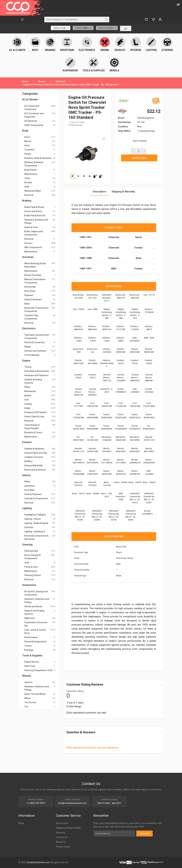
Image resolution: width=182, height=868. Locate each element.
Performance (31, 637)
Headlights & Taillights (35, 515)
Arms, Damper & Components (32, 557)
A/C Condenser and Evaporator (34, 115)
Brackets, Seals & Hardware (38, 158)
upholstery (30, 486)
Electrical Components (35, 642)
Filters (27, 387)
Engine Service (32, 662)
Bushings (29, 650)
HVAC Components (34, 125)
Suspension (29, 585)
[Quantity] (139, 151)
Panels (28, 154)
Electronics (29, 328)
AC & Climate (30, 99)
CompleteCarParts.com (38, 862)
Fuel (26, 400)
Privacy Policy (63, 847)
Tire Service (30, 702)
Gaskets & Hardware (34, 449)
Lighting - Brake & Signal (36, 523)
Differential (30, 287)
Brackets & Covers (33, 432)
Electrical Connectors (35, 342)
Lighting (27, 508)
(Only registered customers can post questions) (92, 748)
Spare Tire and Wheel (35, 694)
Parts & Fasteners (33, 494)
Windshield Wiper (33, 191)
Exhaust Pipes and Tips (36, 453)
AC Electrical (31, 121)
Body (25, 131)
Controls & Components (36, 498)
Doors (27, 137)
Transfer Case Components (31, 317)
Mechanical (30, 391)
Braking (27, 201)
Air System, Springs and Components (36, 593)
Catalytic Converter (34, 457)
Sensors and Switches (35, 351)
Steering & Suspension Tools (38, 670)
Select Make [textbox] (82, 28)
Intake (27, 408)
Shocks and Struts (33, 606)
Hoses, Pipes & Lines (34, 417)
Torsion (28, 646)
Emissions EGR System (36, 412)
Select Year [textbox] (60, 28)
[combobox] (61, 28)
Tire (26, 707)
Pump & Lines (31, 567)
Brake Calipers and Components (34, 233)
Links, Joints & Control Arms (35, 631)
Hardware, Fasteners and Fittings (37, 601)
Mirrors (28, 141)
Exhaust (27, 442)
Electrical (61, 81)
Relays (28, 347)
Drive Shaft (30, 291)
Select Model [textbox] (106, 28)
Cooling (28, 404)
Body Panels (30, 170)
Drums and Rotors (33, 211)
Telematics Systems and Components (37, 337)
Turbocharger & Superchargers (32, 427)
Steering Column (33, 575)
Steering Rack (31, 551)
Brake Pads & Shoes (34, 207)
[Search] (74, 20)
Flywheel (29, 295)
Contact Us (62, 837)
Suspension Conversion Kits (36, 624)
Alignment (30, 618)
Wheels (27, 676)
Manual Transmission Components (35, 281)
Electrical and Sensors (35, 470)
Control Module (32, 355)
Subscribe (144, 834)
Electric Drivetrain (33, 275)
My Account (62, 823)
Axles (27, 304)
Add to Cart (139, 158)
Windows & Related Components (34, 164)
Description (99, 192)
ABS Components (33, 247)
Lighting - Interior (33, 519)
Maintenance (31, 174)
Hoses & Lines (31, 227)
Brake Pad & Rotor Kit (35, 216)
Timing (28, 367)
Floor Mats (30, 490)
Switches (29, 527)
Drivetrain (28, 257)
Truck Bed (29, 150)
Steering (27, 544)
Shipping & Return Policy (68, 828)
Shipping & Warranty (123, 192)
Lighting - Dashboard (34, 532)
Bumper (28, 182)
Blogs (21, 823)
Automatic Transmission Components (36, 310)
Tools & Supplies (32, 655)
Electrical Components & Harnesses (36, 537)
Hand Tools (30, 666)
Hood (27, 145)
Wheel (27, 698)
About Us (61, 842)
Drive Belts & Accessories (37, 371)
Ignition (28, 395)
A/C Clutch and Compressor (32, 108)
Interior (26, 475)
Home (25, 81)
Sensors (28, 243)
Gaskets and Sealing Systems (34, 612)
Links (27, 563)
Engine (42, 81)
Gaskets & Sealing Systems (33, 381)
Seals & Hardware (33, 299)
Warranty (60, 833)
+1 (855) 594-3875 (36, 803)
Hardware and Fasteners (36, 375)
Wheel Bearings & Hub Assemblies (35, 265)
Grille (27, 187)
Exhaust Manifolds (33, 466)
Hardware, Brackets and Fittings (36, 221)
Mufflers (28, 461)
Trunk (27, 178)
